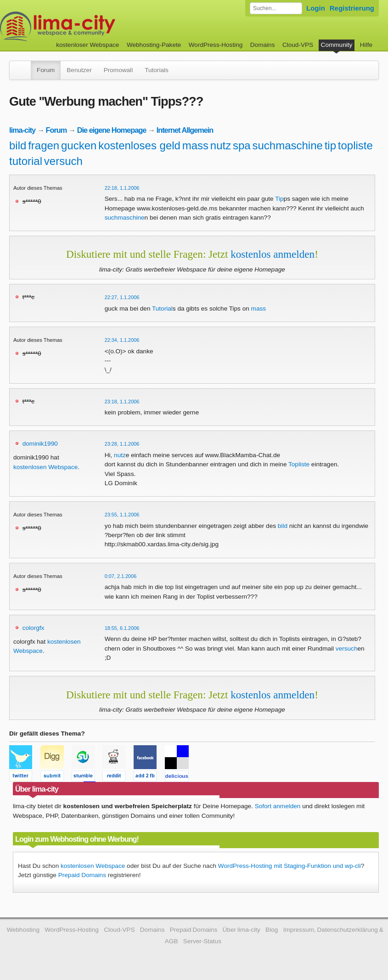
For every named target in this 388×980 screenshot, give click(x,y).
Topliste (299, 464)
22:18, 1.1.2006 (122, 188)
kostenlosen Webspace (45, 467)
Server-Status (202, 941)
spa (242, 145)
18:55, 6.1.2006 (122, 628)
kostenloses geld (139, 145)
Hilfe (366, 45)
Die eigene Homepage (112, 130)
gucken (79, 145)
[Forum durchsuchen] (276, 8)
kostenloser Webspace (87, 45)
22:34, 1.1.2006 (122, 340)
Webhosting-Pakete (154, 45)
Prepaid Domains (82, 875)
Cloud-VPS (298, 45)
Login (316, 8)
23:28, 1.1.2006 (122, 444)
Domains (263, 45)
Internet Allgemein (185, 130)
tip (330, 145)
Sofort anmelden (278, 806)
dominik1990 (40, 444)
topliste (355, 145)
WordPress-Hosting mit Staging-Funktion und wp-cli (290, 866)
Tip (279, 199)
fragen (44, 145)
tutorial (26, 161)
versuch (63, 161)
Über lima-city (242, 930)
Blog (272, 930)
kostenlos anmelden (273, 254)
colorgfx (34, 628)
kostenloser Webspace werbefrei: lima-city (92, 26)
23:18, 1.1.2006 (122, 402)
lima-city (22, 130)
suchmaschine (287, 145)
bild (18, 145)
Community (337, 45)
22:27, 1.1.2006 (122, 297)
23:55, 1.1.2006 (122, 515)
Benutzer (79, 70)
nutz (221, 145)
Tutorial (162, 309)
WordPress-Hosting (216, 45)
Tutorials (157, 70)
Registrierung (352, 8)
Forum (46, 70)
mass (195, 145)
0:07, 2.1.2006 (121, 576)
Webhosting (23, 930)
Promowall (118, 70)
